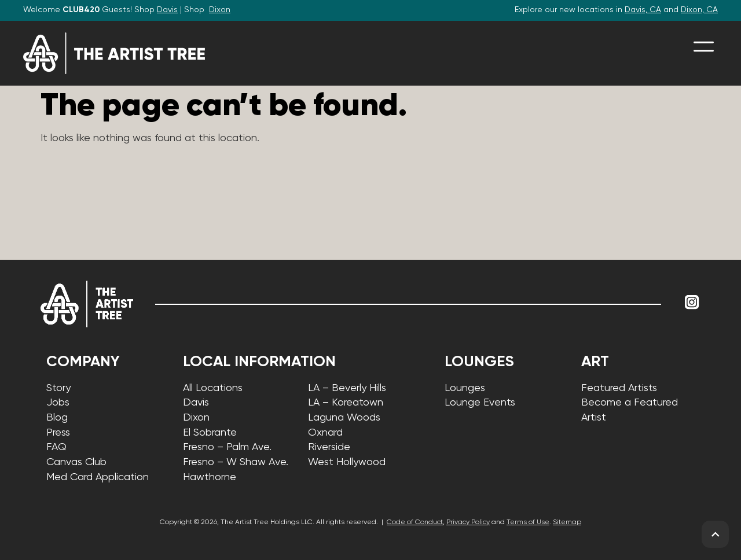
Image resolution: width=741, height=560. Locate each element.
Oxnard (325, 433)
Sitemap (567, 522)
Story (58, 388)
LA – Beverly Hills (347, 388)
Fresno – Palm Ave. (227, 447)
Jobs (58, 403)
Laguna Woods (344, 418)
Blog (57, 418)
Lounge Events (480, 403)
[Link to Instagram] (692, 303)
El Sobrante (210, 433)
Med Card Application (98, 477)
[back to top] (715, 534)
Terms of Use (528, 522)
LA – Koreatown (346, 403)
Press (58, 433)
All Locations (213, 388)
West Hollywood (347, 462)
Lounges (465, 388)
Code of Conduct (415, 522)
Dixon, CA (699, 10)
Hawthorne (210, 477)
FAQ (56, 447)
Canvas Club (76, 462)
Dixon (220, 10)
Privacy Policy (468, 522)
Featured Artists (619, 388)
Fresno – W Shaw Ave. (236, 462)
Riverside (329, 447)
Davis (167, 10)
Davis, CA (643, 10)
